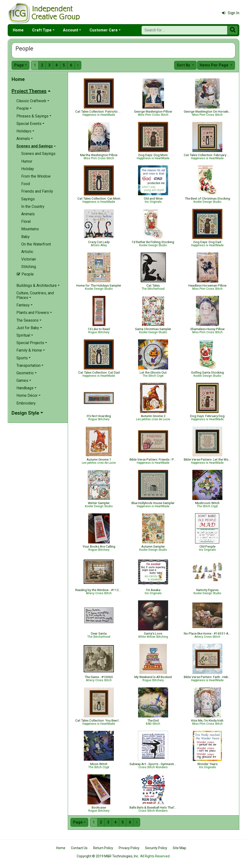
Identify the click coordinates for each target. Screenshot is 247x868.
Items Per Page (215, 65)
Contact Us (79, 848)
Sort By (184, 65)
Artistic (27, 252)
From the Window (36, 176)
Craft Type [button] (42, 30)
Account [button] (71, 30)
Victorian (29, 259)
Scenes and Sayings (38, 154)
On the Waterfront (36, 244)
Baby (25, 237)
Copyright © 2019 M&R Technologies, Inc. (108, 856)
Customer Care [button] (104, 30)
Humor (27, 161)
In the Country (33, 206)
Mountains (30, 229)
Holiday (28, 169)
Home (18, 30)
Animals (28, 214)
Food (26, 184)
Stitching (29, 267)
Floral (26, 221)
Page (19, 65)
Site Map (179, 848)
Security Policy (156, 848)
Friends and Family (37, 191)
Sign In (231, 13)
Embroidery (26, 403)
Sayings (28, 199)
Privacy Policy (129, 848)
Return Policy (103, 848)
